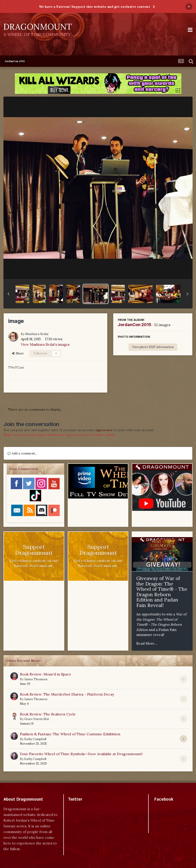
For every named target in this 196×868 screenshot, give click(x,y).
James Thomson (36, 679)
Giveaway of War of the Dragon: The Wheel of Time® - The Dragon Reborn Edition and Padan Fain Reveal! (162, 592)
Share (18, 353)
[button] (8, 294)
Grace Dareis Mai (37, 719)
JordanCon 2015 (135, 325)
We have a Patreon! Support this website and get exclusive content (94, 7)
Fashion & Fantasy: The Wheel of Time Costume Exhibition (70, 734)
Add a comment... (22, 453)
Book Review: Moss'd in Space (46, 674)
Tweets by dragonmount (88, 807)
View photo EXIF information (153, 347)
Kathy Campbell (35, 739)
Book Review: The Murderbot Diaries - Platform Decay (67, 694)
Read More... (147, 643)
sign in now (104, 430)
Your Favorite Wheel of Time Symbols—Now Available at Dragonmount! (81, 754)
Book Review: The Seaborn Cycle (48, 714)
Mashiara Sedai (37, 334)
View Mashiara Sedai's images (45, 344)
